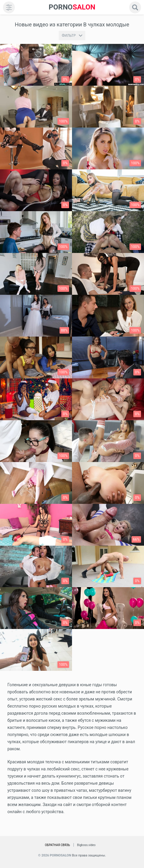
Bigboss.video (86, 845)
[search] (135, 7)
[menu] (9, 7)
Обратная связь (57, 845)
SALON (72, 7)
